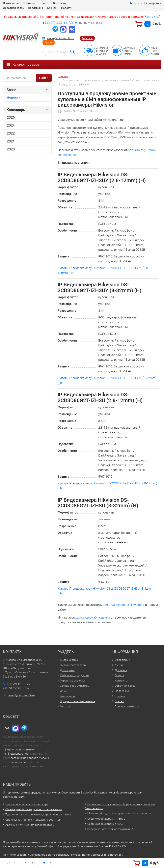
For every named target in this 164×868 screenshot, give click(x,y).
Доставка (29, 3)
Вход (134, 3)
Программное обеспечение (77, 701)
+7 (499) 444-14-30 (58, 23)
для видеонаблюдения (93, 617)
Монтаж (87, 38)
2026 (11, 117)
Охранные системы (72, 680)
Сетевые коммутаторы (75, 686)
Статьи (119, 701)
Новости (67, 8)
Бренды (52, 8)
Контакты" (152, 17)
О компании (11, 3)
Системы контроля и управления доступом (33, 820)
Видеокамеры (69, 660)
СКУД (64, 691)
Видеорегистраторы (73, 665)
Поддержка (36, 8)
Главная (63, 76)
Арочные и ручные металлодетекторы (30, 825)
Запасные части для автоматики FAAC (112, 829)
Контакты (60, 3)
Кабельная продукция (74, 675)
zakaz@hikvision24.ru (60, 38)
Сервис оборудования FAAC (105, 824)
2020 (11, 149)
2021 (11, 141)
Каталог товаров (23, 64)
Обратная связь (14, 8)
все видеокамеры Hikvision (123, 605)
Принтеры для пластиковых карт (27, 804)
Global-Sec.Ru (89, 792)
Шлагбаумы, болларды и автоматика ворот (34, 809)
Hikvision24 (69, 111)
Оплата (44, 3)
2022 (11, 133)
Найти (44, 78)
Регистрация (153, 3)
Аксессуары (68, 696)
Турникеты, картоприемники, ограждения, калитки (38, 814)
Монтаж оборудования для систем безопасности (119, 813)
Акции (49, 42)
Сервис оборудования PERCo (106, 819)
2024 (11, 125)
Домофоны (67, 670)
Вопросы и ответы (127, 706)
